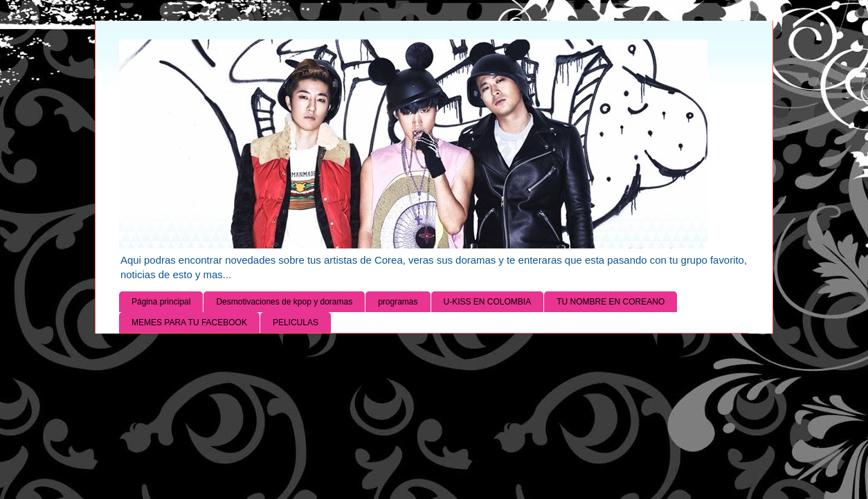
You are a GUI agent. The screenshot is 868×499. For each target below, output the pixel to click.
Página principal (161, 302)
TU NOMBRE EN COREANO (611, 302)
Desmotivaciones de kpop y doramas (284, 302)
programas (398, 302)
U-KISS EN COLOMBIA (488, 302)
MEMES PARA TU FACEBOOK (189, 323)
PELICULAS (296, 323)
